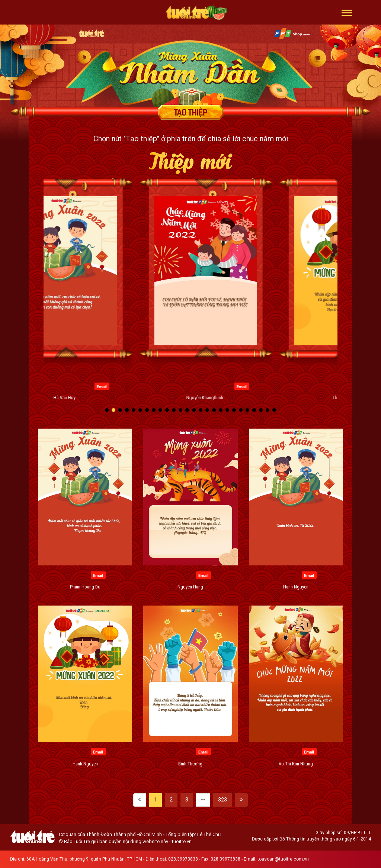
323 (222, 800)
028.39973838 (183, 859)
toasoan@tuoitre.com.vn (283, 859)
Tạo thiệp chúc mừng (190, 112)
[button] (347, 12)
